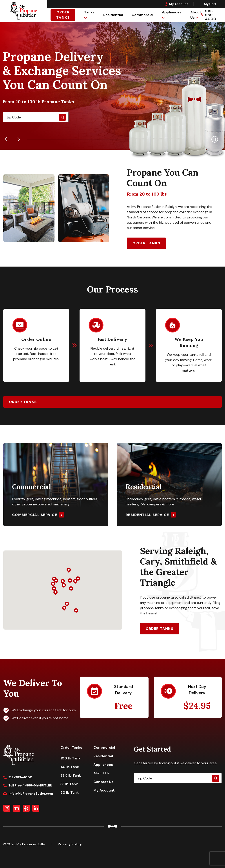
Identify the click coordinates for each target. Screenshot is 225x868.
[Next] (18, 139)
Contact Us (103, 782)
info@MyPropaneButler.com (28, 794)
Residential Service (147, 515)
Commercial (142, 15)
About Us (102, 773)
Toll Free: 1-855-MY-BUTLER (28, 785)
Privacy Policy (70, 844)
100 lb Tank (70, 758)
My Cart (208, 4)
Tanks (89, 12)
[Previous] (6, 139)
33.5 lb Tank (71, 775)
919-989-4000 (18, 777)
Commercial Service (35, 515)
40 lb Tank (70, 767)
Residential (113, 15)
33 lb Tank (69, 784)
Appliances (172, 12)
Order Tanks (63, 15)
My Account (176, 4)
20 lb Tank (70, 793)
